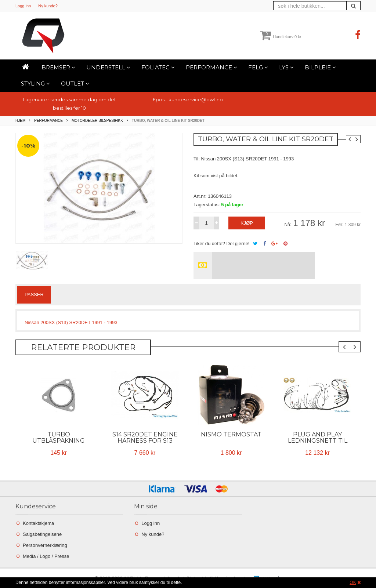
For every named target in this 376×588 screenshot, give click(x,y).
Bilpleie (320, 67)
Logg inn (23, 6)
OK (353, 582)
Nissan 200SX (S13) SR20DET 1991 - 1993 (71, 322)
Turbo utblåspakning (59, 438)
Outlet (75, 84)
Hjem (20, 121)
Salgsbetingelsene (42, 534)
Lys (286, 67)
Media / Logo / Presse (46, 556)
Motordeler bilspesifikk (97, 121)
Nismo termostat (231, 434)
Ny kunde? (48, 6)
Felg (258, 67)
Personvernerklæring (45, 545)
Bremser (58, 67)
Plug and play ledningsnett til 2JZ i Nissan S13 (318, 441)
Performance (211, 67)
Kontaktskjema (38, 523)
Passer (34, 295)
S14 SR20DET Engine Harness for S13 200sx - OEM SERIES (145, 441)
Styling (35, 84)
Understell (108, 67)
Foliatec (158, 67)
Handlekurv (281, 37)
